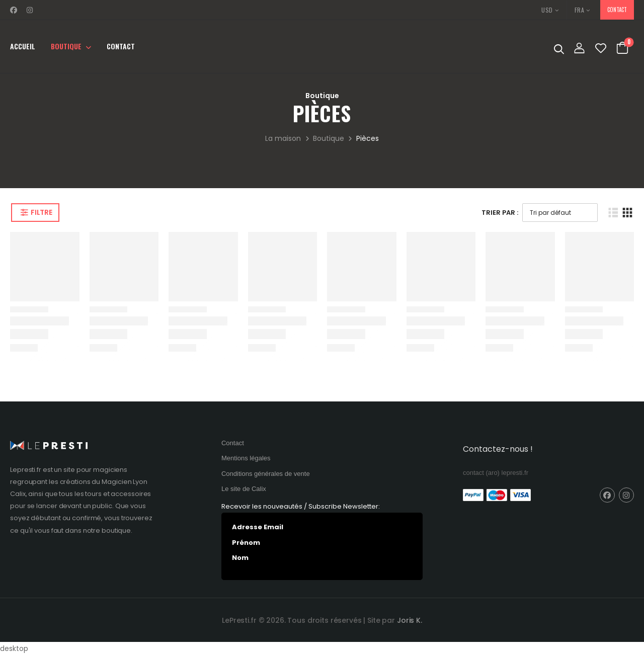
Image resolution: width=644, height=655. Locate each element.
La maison (283, 138)
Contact (121, 46)
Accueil (23, 46)
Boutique (66, 46)
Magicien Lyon (125, 482)
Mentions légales (246, 458)
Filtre (41, 212)
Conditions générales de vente (266, 474)
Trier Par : (500, 213)
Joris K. (410, 620)
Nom (240, 558)
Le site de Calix (244, 489)
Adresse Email (258, 527)
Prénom (246, 543)
